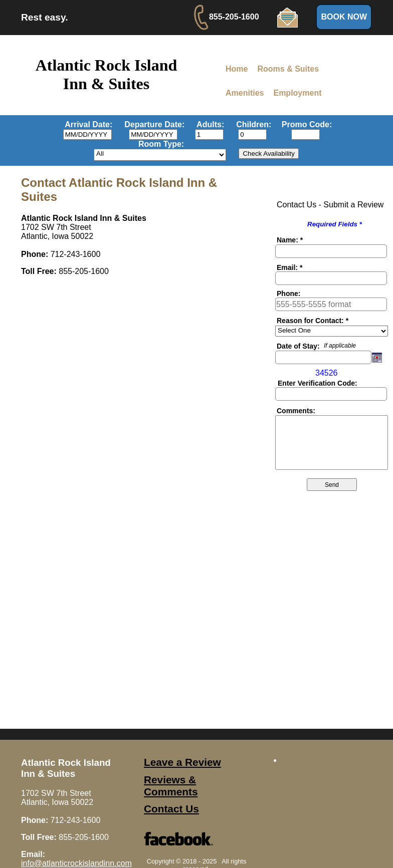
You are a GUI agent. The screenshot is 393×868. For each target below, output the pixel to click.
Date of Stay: (298, 346)
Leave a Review (182, 762)
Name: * (290, 240)
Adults (209, 124)
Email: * (289, 267)
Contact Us (171, 809)
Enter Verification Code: (318, 383)
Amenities (245, 93)
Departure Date (153, 124)
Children (252, 124)
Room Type (160, 144)
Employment (297, 93)
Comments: (296, 411)
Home (237, 69)
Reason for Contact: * (313, 321)
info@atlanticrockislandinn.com (76, 863)
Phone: (288, 294)
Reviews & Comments (171, 786)
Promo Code (306, 124)
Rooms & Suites (288, 69)
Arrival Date (87, 124)
